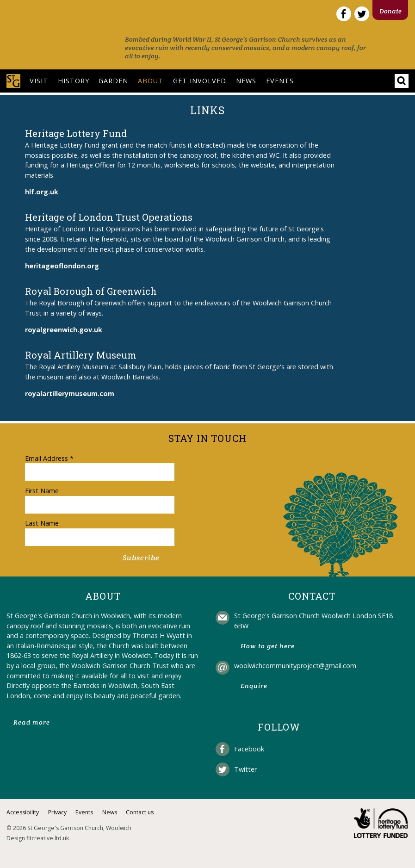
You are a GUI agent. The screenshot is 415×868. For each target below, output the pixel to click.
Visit (39, 81)
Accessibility (23, 812)
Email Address (49, 458)
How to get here (268, 646)
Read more (32, 722)
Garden (113, 81)
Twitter (245, 769)
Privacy (57, 812)
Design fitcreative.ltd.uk (38, 838)
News (246, 81)
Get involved (200, 81)
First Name (42, 491)
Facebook (249, 749)
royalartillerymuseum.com (70, 394)
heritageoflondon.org (62, 266)
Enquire (254, 686)
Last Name (42, 523)
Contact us (140, 812)
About (151, 81)
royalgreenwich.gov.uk (64, 330)
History (74, 81)
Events (280, 81)
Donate (390, 11)
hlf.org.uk (42, 192)
